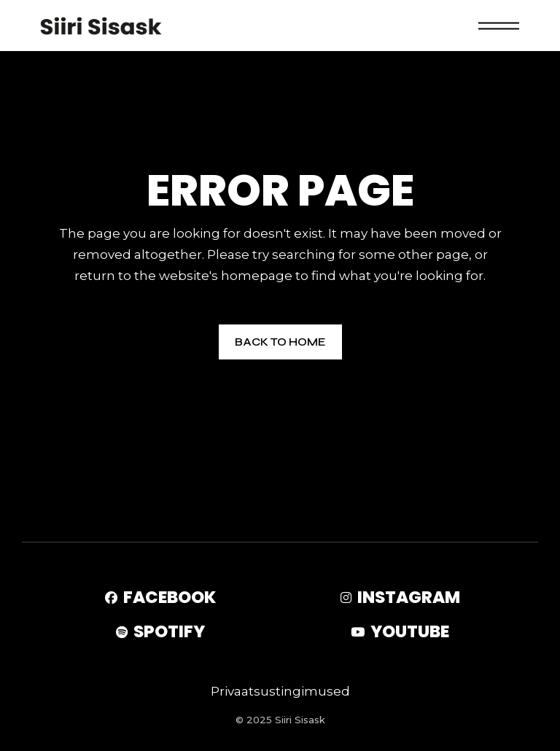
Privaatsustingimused (280, 691)
